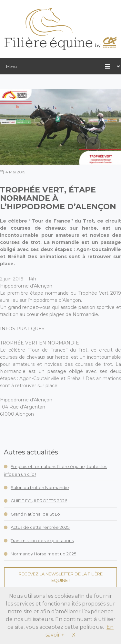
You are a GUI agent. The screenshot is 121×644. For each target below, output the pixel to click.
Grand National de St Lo (35, 514)
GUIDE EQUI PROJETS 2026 (39, 501)
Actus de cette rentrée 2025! (40, 527)
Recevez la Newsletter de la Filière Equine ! (61, 577)
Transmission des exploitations (42, 540)
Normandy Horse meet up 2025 (43, 554)
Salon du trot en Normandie (40, 487)
